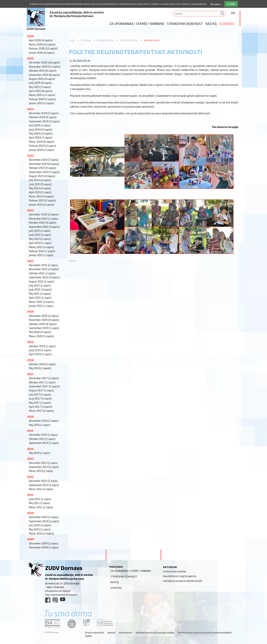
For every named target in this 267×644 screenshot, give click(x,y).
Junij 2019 (40, 350)
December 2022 (44, 214)
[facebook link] (48, 600)
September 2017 (44, 386)
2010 (30, 513)
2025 (30, 58)
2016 (30, 417)
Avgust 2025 (42, 79)
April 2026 (41, 40)
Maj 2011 (40, 503)
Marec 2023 (41, 196)
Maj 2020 (40, 332)
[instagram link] (55, 600)
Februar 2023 (42, 200)
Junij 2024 (41, 129)
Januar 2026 (42, 52)
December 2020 (44, 316)
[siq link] (52, 624)
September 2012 (44, 485)
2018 (30, 360)
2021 (30, 261)
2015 (30, 431)
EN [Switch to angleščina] (233, 13)
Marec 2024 (42, 142)
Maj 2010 (40, 529)
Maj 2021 (40, 293)
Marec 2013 (41, 471)
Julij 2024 (40, 125)
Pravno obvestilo (95, 633)
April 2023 (40, 192)
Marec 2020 (41, 336)
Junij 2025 (40, 83)
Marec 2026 (42, 44)
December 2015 (43, 435)
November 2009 (44, 547)
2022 (30, 210)
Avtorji (111, 633)
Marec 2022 (41, 247)
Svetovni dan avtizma (175, 571)
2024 (31, 109)
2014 (30, 449)
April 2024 (41, 137)
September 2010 (44, 521)
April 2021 (40, 297)
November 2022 (44, 218)
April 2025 (41, 91)
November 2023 (44, 164)
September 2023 (44, 172)
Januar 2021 (41, 306)
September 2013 (44, 467)
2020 (31, 311)
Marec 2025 (42, 95)
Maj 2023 (40, 188)
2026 (31, 36)
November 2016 (44, 421)
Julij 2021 (40, 285)
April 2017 (41, 407)
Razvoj (211, 23)
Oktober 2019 (42, 346)
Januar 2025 (42, 103)
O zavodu (227, 23)
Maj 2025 (40, 87)
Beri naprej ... (216, 4)
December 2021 (43, 265)
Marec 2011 (41, 507)
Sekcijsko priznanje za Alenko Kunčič (183, 581)
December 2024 (44, 113)
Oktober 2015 (42, 439)
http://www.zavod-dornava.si (61, 595)
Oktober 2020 (43, 324)
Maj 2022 (40, 239)
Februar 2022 (42, 251)
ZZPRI (88, 636)
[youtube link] (63, 599)
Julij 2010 (40, 525)
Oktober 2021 (42, 273)
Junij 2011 (40, 499)
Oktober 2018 (42, 364)
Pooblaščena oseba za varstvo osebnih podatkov (205, 633)
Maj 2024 (41, 133)
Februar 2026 (43, 48)
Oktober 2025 (43, 70)
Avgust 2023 (42, 176)
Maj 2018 (40, 368)
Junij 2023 (40, 184)
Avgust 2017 (42, 390)
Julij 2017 (40, 394)
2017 (30, 374)
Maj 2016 (40, 425)
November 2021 (44, 269)
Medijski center (106, 40)
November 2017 (44, 378)
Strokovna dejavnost (185, 23)
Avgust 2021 (42, 281)
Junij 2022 (40, 235)
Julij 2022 (40, 231)
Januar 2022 (41, 255)
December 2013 (43, 463)
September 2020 (44, 328)
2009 (31, 539)
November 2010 (44, 517)
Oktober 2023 (43, 168)
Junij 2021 (40, 289)
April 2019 (40, 354)
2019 (30, 342)
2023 (30, 156)
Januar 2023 (42, 204)
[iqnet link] (72, 624)
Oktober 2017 (42, 382)
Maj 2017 (40, 403)
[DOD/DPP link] (86, 623)
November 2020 (44, 320)
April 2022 (40, 243)
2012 (30, 477)
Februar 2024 (42, 146)
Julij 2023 (40, 180)
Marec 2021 (41, 302)
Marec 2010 (41, 533)
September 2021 (44, 277)
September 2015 (44, 443)
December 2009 (44, 543)
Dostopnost (126, 633)
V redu (231, 4)
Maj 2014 (40, 453)
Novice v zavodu (129, 40)
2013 (30, 459)
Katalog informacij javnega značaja (155, 633)
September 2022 (44, 227)
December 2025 (45, 62)
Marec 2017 (41, 411)
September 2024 (44, 121)
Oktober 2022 (43, 222)
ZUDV (72, 40)
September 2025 (44, 75)
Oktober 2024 (43, 117)
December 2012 (43, 481)
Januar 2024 (42, 150)
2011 (30, 495)
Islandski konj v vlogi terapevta (179, 576)
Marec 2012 (41, 489)
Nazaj (72, 260)
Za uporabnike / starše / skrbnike (137, 23)
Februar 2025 (42, 99)
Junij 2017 (40, 398)
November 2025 (45, 66)
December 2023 (44, 160)
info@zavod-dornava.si (58, 591)
